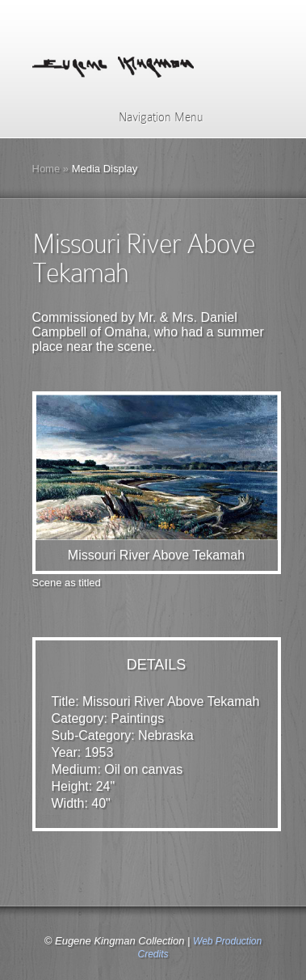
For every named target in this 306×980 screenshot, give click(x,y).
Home (46, 169)
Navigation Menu (151, 117)
